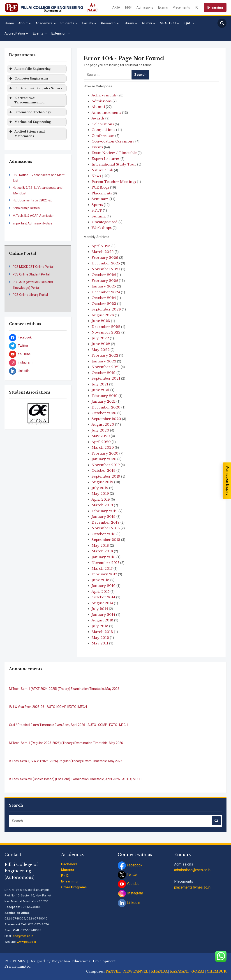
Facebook (130, 865)
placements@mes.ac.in (192, 887)
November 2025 (106, 269)
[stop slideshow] (38, 422)
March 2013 (102, 632)
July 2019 (100, 488)
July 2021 (100, 384)
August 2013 (102, 620)
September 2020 (106, 419)
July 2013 (100, 626)
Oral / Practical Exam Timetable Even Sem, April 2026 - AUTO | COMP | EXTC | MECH (68, 725)
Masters (68, 870)
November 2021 (106, 367)
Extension (59, 33)
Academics (44, 23)
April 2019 (101, 499)
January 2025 (104, 286)
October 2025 (104, 275)
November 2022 (106, 332)
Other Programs (74, 887)
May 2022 (101, 350)
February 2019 (105, 511)
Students (67, 23)
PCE (8, 961)
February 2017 (104, 574)
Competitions (103, 130)
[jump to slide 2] (35, 419)
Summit (99, 216)
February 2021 (105, 396)
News (96, 176)
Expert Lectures (106, 159)
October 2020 (104, 413)
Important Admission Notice (32, 223)
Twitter (128, 874)
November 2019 (106, 465)
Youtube (129, 884)
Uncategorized (105, 222)
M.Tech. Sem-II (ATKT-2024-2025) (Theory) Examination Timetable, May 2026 (64, 689)
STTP (97, 210)
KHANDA (160, 971)
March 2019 (102, 505)
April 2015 (101, 591)
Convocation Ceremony (113, 141)
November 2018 (106, 528)
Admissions (145, 7)
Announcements (106, 113)
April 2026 (101, 246)
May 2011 (100, 643)
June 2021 (100, 390)
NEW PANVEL (136, 971)
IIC (197, 7)
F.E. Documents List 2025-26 (32, 200)
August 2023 (103, 315)
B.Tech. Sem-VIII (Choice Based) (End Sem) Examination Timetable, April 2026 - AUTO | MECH (75, 779)
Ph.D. (65, 876)
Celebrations (103, 124)
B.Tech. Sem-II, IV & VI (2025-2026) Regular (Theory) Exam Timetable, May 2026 (66, 761)
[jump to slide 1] (30, 419)
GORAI (198, 971)
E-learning (215, 7)
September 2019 (106, 476)
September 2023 (106, 309)
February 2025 (105, 281)
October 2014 (103, 597)
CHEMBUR (217, 971)
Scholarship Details (26, 208)
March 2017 (102, 568)
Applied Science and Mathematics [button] (27, 134)
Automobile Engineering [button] (29, 69)
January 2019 (104, 517)
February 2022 (105, 355)
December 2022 (106, 327)
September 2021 (106, 378)
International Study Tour (114, 164)
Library (129, 23)
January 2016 (104, 586)
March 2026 (103, 252)
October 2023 (104, 304)
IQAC (187, 23)
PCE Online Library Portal (30, 295)
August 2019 (102, 482)
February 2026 (105, 258)
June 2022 (101, 344)
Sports (97, 205)
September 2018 (106, 540)
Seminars (100, 199)
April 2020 (101, 442)
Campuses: (95, 971)
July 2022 (100, 338)
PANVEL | (114, 971)
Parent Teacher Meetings (114, 182)
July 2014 (100, 609)
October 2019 (104, 470)
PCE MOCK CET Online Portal (33, 267)
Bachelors (69, 864)
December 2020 (106, 407)
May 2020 (101, 436)
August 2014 (102, 603)
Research (108, 23)
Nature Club (102, 170)
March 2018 (102, 551)
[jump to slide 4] (45, 419)
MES (21, 961)
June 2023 (101, 321)
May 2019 (100, 493)
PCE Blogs (100, 187)
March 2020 (103, 447)
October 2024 (104, 298)
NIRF (128, 7)
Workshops (102, 228)
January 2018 (104, 557)
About (23, 23)
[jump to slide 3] (40, 419)
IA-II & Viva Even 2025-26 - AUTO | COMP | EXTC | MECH (48, 707)
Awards (98, 118)
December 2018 (106, 522)
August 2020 (103, 424)
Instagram (130, 893)
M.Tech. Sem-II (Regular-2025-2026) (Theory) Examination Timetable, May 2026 (66, 743)
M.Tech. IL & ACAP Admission (33, 216)
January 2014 (103, 615)
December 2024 (106, 292)
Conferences (103, 136)
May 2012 (100, 638)
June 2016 (100, 580)
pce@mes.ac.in (23, 936)
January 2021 (104, 401)
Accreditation (15, 33)
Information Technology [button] (30, 112)
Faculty (88, 23)
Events (38, 33)
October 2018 (104, 534)
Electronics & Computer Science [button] (36, 88)
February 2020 (105, 453)
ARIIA (116, 7)
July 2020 (100, 430)
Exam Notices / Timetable (114, 153)
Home (9, 23)
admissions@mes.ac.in (192, 870)
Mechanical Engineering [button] (30, 122)
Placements (181, 7)
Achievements (104, 95)
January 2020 (104, 459)
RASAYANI (180, 971)
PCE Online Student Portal (31, 274)
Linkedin (129, 903)
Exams (163, 7)
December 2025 (106, 263)
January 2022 (104, 361)
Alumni (147, 23)
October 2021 (104, 373)
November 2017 (105, 563)
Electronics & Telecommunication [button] (26, 100)
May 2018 (100, 545)
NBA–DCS (168, 23)
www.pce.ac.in (26, 942)
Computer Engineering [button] (28, 79)
